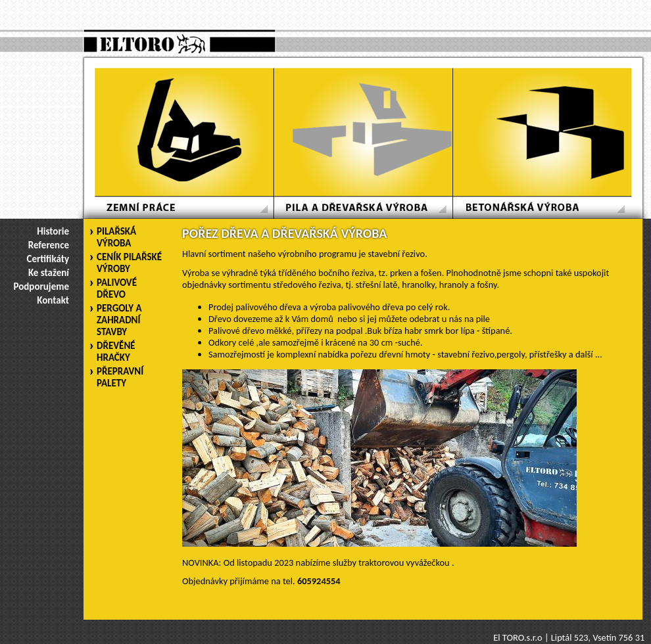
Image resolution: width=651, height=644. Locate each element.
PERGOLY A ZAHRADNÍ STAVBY (119, 320)
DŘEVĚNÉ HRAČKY (116, 352)
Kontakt (53, 300)
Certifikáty (48, 259)
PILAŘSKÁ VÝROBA (116, 237)
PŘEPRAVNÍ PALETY (120, 377)
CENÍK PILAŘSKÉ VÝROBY (129, 263)
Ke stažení (49, 273)
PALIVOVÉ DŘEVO (117, 288)
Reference (49, 245)
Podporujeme (42, 287)
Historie (53, 231)
